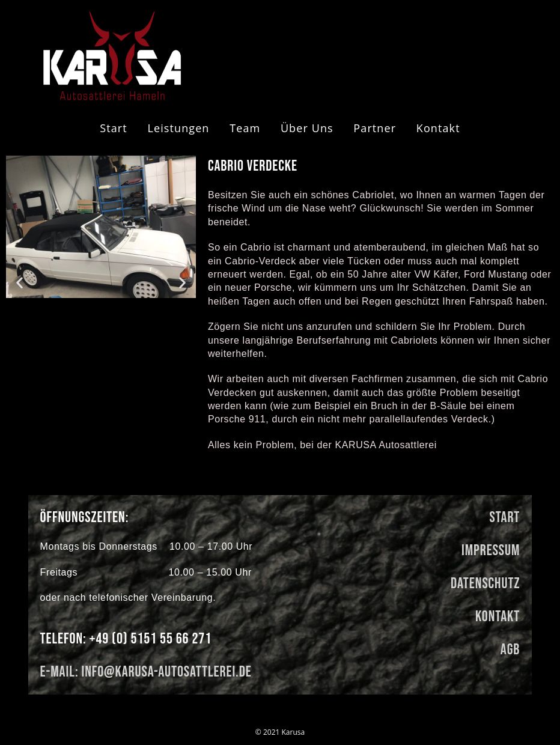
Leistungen (178, 128)
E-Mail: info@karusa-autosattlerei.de (146, 672)
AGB (510, 650)
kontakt (498, 617)
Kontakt (438, 128)
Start (504, 518)
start (114, 128)
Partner (375, 128)
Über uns (307, 128)
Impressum (491, 551)
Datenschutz (485, 584)
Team (245, 128)
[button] (20, 282)
